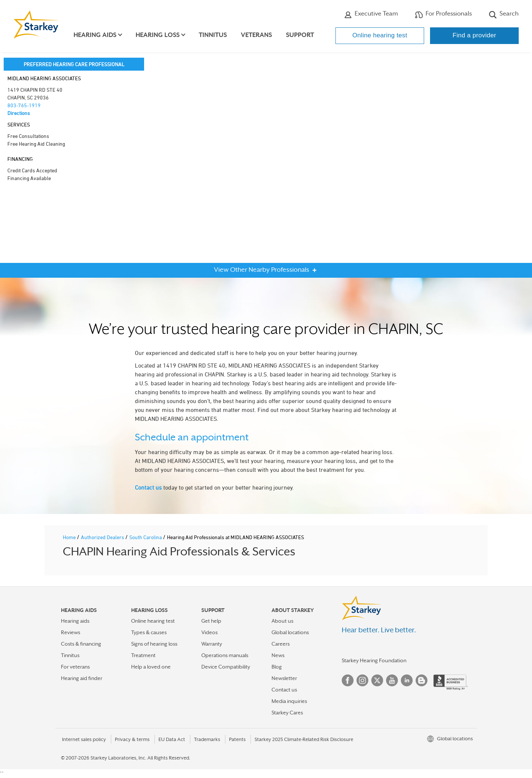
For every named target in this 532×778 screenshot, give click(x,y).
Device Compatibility (226, 667)
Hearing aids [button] (96, 35)
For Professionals (443, 14)
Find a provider (474, 35)
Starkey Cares (287, 713)
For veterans (75, 667)
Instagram (362, 680)
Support (301, 35)
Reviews (71, 632)
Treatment (143, 655)
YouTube (392, 680)
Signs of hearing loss (154, 644)
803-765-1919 (24, 105)
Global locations (290, 632)
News (278, 655)
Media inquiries (289, 701)
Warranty (212, 644)
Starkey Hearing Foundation (374, 660)
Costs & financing (81, 644)
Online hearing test (380, 35)
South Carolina (146, 537)
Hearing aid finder (82, 678)
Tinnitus (214, 35)
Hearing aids (75, 621)
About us (282, 621)
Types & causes (149, 632)
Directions (19, 113)
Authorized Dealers (103, 537)
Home (70, 537)
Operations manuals (225, 655)
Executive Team (371, 14)
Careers (281, 644)
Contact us (148, 487)
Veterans (258, 35)
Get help (211, 621)
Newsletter (284, 678)
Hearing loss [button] (159, 35)
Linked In (407, 680)
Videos (209, 632)
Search (504, 14)
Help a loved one (151, 667)
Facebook (348, 680)
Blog (277, 667)
